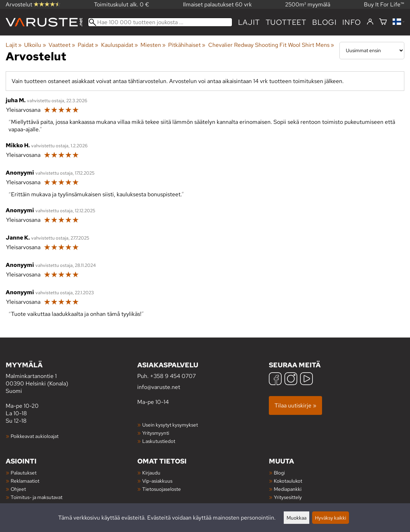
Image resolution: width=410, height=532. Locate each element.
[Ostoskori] (383, 22)
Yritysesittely (288, 497)
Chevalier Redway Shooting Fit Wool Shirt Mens (271, 45)
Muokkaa (297, 518)
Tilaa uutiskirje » (295, 405)
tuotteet (286, 22)
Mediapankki (288, 489)
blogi (324, 22)
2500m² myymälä (308, 4)
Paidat (88, 45)
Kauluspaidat (120, 45)
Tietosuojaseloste (162, 489)
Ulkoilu (35, 45)
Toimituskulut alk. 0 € (122, 4)
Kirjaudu (151, 473)
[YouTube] (306, 380)
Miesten (153, 45)
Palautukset (24, 473)
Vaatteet (62, 45)
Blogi (279, 473)
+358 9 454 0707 (173, 376)
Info (352, 22)
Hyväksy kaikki (331, 518)
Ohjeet (18, 489)
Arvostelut (33, 4)
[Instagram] (291, 380)
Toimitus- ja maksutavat (37, 497)
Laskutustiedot (159, 441)
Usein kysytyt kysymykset (170, 425)
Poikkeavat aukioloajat (35, 436)
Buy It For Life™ (384, 4)
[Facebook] (275, 380)
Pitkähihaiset (187, 45)
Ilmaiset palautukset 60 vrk (217, 4)
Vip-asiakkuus (157, 481)
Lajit (249, 22)
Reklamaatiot (25, 481)
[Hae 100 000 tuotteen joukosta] (160, 22)
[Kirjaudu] (370, 22)
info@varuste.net (159, 387)
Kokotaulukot (288, 481)
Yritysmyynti (156, 433)
